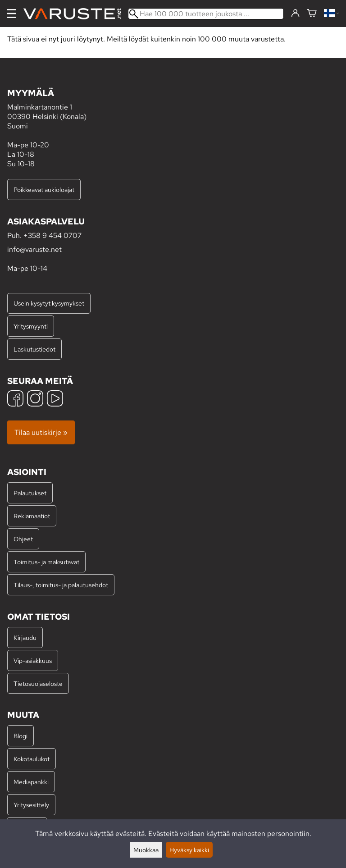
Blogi (20, 736)
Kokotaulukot (32, 759)
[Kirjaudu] (295, 14)
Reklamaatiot (32, 516)
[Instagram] (35, 400)
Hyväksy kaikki (189, 850)
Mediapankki (31, 782)
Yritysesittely (31, 805)
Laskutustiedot (34, 349)
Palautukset (30, 493)
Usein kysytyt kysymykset (49, 303)
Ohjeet (23, 539)
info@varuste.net (34, 249)
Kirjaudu (25, 637)
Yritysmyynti (31, 326)
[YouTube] (55, 400)
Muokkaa (146, 850)
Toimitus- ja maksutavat (46, 562)
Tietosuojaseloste (38, 683)
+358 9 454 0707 (52, 235)
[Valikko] (12, 14)
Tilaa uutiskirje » (41, 432)
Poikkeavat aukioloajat (44, 190)
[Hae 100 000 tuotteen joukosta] (206, 14)
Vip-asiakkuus (33, 660)
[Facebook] (15, 400)
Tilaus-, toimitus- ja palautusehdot (61, 585)
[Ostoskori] (312, 14)
